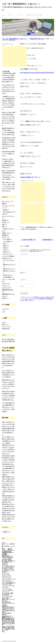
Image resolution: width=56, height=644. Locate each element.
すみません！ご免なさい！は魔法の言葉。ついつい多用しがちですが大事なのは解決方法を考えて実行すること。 (8, 163)
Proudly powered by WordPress (9, 641)
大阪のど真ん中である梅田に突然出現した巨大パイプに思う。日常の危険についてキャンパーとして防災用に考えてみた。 (8, 396)
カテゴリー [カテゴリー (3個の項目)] (5, 573)
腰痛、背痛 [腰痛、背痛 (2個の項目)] (12, 618)
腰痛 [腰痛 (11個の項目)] (5, 617)
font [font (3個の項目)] (4, 543)
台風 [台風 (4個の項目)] (4, 602)
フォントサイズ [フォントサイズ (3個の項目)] (6, 589)
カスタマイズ (5, 288)
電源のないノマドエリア (9, 271)
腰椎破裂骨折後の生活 (31, 227)
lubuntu (5, 246)
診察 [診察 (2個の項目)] (8, 626)
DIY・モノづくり (6, 201)
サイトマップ (11, 15)
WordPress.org (6, 329)
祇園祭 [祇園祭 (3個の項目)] (4, 613)
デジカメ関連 (6, 239)
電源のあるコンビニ (8, 269)
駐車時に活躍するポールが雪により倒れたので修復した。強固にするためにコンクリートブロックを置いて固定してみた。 (8, 481)
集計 (4, 214)
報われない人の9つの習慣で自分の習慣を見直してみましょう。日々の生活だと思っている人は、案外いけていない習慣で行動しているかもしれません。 (9, 119)
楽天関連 (4, 220)
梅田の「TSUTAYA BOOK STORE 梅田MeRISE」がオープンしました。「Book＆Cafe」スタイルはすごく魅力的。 (8, 175)
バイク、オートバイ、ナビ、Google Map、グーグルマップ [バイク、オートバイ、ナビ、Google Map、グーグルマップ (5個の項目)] (9, 583)
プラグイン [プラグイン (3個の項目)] (5, 592)
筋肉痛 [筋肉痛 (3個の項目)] (9, 613)
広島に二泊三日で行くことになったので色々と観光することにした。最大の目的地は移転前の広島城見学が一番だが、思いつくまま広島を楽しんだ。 (8, 361)
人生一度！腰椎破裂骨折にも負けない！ (21, 4)
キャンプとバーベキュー (8, 216)
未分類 (4, 298)
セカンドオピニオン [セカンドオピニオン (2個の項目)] (7, 577)
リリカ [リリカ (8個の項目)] (5, 595)
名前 (23, 273)
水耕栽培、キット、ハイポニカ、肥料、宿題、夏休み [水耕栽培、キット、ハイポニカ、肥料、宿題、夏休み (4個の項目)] (8, 610)
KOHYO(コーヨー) (8, 229)
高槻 (3, 227)
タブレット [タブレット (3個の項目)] (5, 579)
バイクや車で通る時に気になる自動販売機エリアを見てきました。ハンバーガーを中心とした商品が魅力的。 (8, 407)
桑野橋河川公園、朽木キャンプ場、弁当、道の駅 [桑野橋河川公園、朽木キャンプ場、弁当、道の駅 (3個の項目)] (8, 608)
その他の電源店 (7, 277)
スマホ (5, 250)
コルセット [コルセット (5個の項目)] (6, 576)
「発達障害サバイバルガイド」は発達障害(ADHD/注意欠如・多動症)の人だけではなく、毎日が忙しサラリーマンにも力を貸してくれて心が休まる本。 (8, 103)
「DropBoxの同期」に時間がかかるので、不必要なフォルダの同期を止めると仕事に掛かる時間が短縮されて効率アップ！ (9, 77)
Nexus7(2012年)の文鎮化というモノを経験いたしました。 (8, 154)
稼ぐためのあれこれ (8, 212)
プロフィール (20, 15)
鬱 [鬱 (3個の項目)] (3, 632)
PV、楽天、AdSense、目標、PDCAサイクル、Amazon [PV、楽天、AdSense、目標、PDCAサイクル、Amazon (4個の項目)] (9, 562)
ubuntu (5, 248)
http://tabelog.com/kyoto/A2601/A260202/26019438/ (37, 73)
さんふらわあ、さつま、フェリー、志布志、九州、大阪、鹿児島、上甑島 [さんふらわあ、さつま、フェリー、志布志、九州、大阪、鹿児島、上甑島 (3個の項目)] (8, 567)
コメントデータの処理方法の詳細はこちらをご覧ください (37, 299)
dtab (4, 243)
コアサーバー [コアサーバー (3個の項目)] (6, 575)
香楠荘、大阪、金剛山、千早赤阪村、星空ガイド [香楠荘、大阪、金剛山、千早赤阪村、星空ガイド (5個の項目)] (8, 629)
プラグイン (5, 286)
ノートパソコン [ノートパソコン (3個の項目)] (6, 580)
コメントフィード (6, 326)
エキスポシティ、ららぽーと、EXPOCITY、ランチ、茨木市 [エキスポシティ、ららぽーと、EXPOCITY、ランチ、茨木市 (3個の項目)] (8, 570)
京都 (3, 225)
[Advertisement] (33, 192)
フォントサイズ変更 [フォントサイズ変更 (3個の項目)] (7, 590)
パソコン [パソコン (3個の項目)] (5, 587)
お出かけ (4, 222)
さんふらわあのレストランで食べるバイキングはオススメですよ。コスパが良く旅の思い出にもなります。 (8, 89)
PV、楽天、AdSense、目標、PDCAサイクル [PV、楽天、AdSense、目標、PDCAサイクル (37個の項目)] (8, 554)
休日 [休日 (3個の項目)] (4, 598)
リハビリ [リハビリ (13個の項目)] (8, 593)
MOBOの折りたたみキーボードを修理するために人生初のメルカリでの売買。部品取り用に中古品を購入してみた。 (8, 508)
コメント (24, 254)
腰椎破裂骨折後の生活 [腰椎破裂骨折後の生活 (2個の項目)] (7, 616)
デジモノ (4, 237)
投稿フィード (5, 324)
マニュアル (5, 283)
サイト (22, 286)
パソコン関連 (6, 241)
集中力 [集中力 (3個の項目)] (12, 626)
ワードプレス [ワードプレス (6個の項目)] (7, 596)
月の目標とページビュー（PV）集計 (34, 15)
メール (23, 280)
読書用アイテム (6, 233)
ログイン (4, 322)
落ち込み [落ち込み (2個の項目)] (4, 626)
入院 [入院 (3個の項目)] (7, 598)
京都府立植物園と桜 (27, 177)
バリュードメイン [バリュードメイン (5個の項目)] (8, 586)
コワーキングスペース (9, 260)
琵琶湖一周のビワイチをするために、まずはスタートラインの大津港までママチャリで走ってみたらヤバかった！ (8, 384)
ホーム (3, 15)
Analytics (5, 210)
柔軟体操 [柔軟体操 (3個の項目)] (5, 606)
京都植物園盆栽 (48, 240)
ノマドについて (6, 254)
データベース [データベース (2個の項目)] (12, 579)
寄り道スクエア (7, 275)
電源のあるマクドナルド (9, 264)
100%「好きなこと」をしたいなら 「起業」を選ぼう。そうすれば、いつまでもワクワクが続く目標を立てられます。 (9, 186)
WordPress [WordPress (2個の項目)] (5, 564)
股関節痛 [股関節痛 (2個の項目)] (4, 615)
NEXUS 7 (5, 252)
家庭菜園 (4, 235)
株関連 (4, 204)
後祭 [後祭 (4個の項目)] (8, 602)
